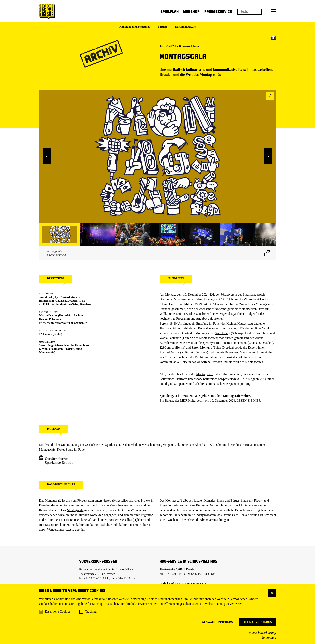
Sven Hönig (46, 345)
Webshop (191, 12)
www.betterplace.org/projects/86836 (219, 379)
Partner (162, 27)
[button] (273, 12)
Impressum (269, 637)
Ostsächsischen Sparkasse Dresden (107, 445)
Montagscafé (212, 299)
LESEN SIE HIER (249, 401)
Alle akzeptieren (258, 622)
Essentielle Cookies (58, 612)
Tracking (91, 612)
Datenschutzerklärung (262, 633)
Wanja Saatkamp (52, 349)
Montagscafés (210, 75)
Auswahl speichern (217, 622)
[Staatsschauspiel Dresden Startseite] (47, 12)
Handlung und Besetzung (134, 27)
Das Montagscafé (185, 27)
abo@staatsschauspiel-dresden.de (188, 583)
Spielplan (169, 12)
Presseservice (218, 12)
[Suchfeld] (250, 12)
